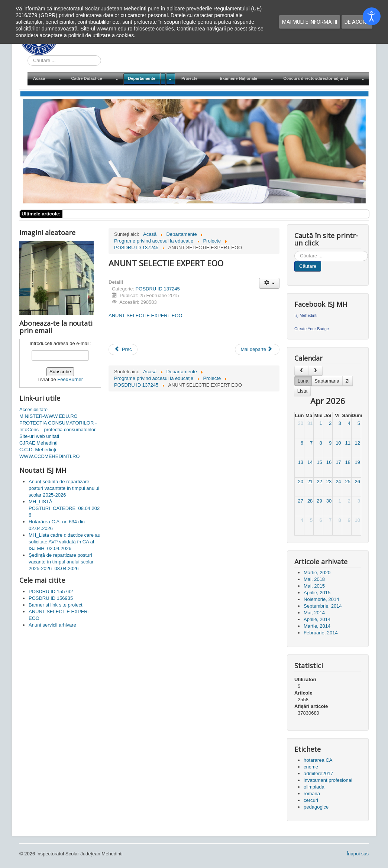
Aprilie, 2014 (317, 619)
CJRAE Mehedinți (38, 443)
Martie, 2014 (317, 626)
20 (300, 482)
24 (338, 482)
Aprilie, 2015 (317, 593)
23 (329, 482)
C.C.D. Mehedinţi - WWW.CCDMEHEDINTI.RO (49, 453)
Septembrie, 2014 (323, 606)
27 (300, 501)
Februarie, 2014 (321, 633)
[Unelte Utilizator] (269, 283)
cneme (311, 767)
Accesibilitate (33, 409)
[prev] (301, 371)
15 (319, 462)
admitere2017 (319, 773)
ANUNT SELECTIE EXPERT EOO (145, 316)
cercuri (311, 800)
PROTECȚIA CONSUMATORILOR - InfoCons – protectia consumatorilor (58, 426)
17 (338, 462)
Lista (302, 391)
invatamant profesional (328, 780)
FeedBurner (70, 379)
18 (348, 462)
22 (319, 482)
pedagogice (316, 807)
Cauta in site (28, 56)
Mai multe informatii (310, 22)
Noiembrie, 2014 (321, 599)
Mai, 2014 (314, 613)
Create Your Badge (312, 329)
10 (338, 443)
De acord (357, 22)
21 (310, 482)
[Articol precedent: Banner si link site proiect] (123, 350)
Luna (303, 381)
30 (300, 423)
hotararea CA (318, 760)
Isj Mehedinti (306, 315)
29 (319, 501)
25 (348, 482)
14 (310, 462)
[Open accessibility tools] (372, 16)
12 (358, 443)
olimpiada (314, 787)
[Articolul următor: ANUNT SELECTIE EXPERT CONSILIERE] (257, 350)
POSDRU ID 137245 (158, 289)
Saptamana (327, 381)
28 (310, 501)
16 (329, 462)
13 (300, 462)
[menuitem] (46, 79)
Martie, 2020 (317, 573)
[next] (315, 371)
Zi (347, 381)
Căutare (308, 266)
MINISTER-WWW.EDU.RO (48, 416)
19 (358, 462)
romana (312, 794)
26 (358, 482)
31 (310, 423)
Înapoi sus (358, 854)
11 (348, 443)
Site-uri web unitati (39, 436)
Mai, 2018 (314, 579)
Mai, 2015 (314, 586)
